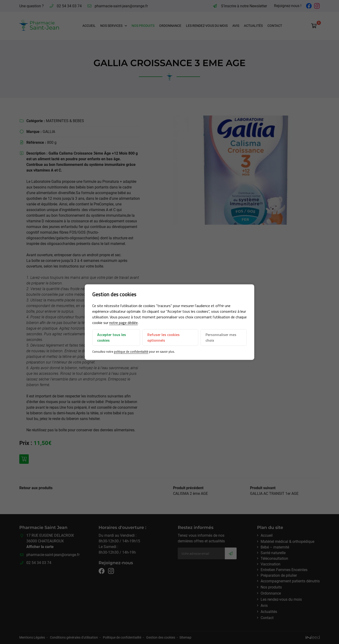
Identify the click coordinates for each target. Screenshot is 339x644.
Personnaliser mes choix (221, 338)
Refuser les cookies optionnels (163, 338)
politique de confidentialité (131, 352)
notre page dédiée (123, 323)
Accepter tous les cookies (112, 338)
